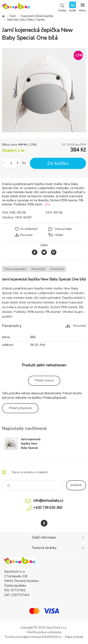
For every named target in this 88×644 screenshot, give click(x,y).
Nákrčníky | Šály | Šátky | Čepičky (26, 20)
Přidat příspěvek (20, 408)
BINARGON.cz (52, 637)
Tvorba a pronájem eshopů (23, 637)
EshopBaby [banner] (16, 7)
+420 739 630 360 (48, 508)
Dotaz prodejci (63, 229)
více (48, 204)
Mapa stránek (74, 637)
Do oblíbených (29, 229)
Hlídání (59, 235)
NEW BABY (23, 217)
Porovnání (26, 235)
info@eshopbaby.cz (48, 501)
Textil (13, 16)
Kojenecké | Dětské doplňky (37, 16)
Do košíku (58, 163)
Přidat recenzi (44, 380)
